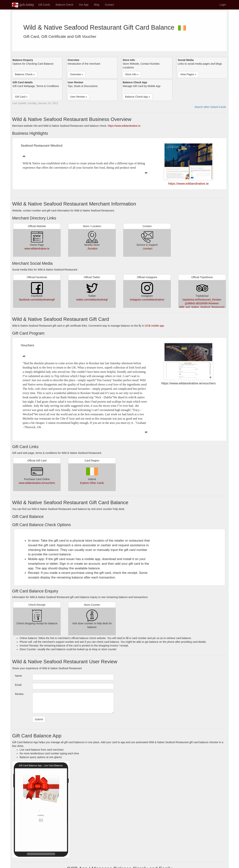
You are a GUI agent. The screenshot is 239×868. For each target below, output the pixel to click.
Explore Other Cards (92, 483)
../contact (147, 249)
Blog (97, 5)
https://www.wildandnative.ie (124, 126)
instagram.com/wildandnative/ (147, 300)
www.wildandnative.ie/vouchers (37, 483)
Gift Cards (44, 5)
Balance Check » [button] (25, 74)
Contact (109, 5)
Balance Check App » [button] (138, 97)
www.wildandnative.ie (37, 249)
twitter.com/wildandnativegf (92, 300)
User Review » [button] (79, 97)
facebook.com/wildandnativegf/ (37, 300)
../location (92, 249)
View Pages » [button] (188, 74)
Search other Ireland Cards (210, 107)
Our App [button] (84, 5)
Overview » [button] (77, 74)
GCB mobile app (154, 326)
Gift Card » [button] (21, 97)
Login (223, 5)
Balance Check (64, 5)
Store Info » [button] (132, 74)
